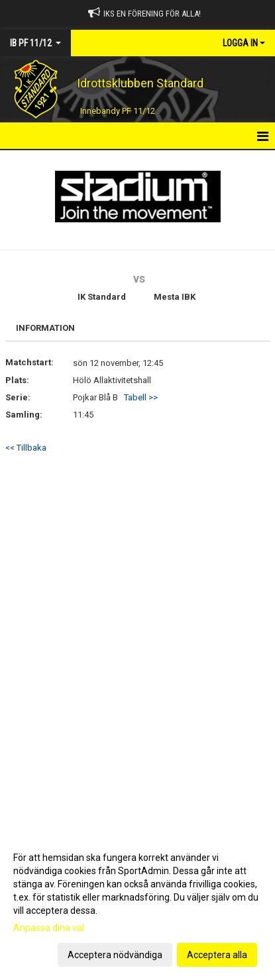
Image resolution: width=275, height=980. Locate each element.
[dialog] (137, 906)
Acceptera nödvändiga (115, 955)
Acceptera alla (217, 955)
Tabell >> (141, 397)
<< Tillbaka (26, 448)
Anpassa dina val (49, 928)
